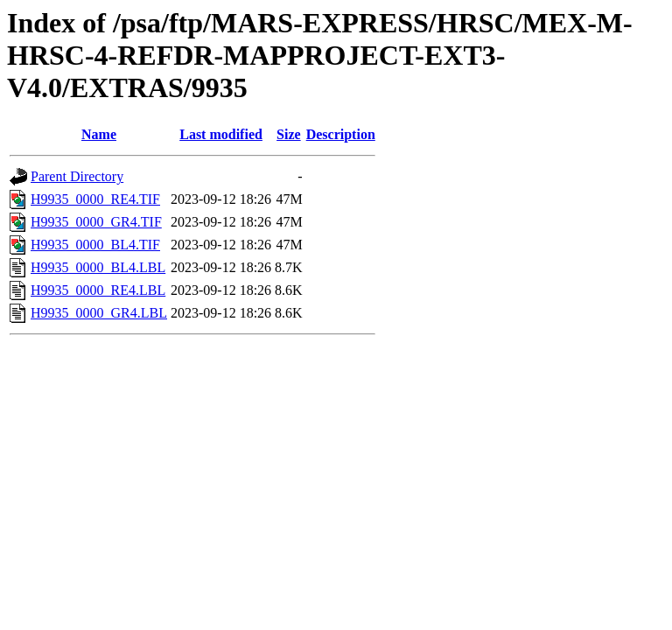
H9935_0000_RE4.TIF (95, 199)
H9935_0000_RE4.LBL (98, 290)
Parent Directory (77, 176)
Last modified (221, 134)
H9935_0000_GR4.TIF (96, 222)
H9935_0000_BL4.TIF (95, 245)
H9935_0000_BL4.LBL (98, 267)
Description (341, 134)
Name (99, 134)
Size (289, 134)
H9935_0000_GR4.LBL (99, 313)
